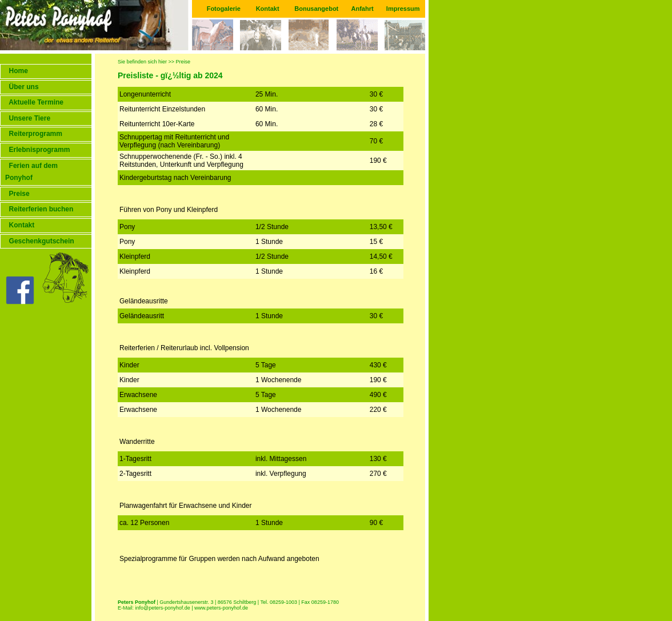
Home (17, 71)
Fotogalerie (224, 9)
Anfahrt (363, 9)
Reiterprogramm (34, 134)
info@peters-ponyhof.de (163, 608)
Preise (17, 194)
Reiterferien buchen (39, 209)
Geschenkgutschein (40, 241)
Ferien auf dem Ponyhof (31, 172)
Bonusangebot (316, 9)
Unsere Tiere (28, 118)
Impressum (403, 9)
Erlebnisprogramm (37, 150)
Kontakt (268, 9)
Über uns (22, 87)
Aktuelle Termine (34, 102)
